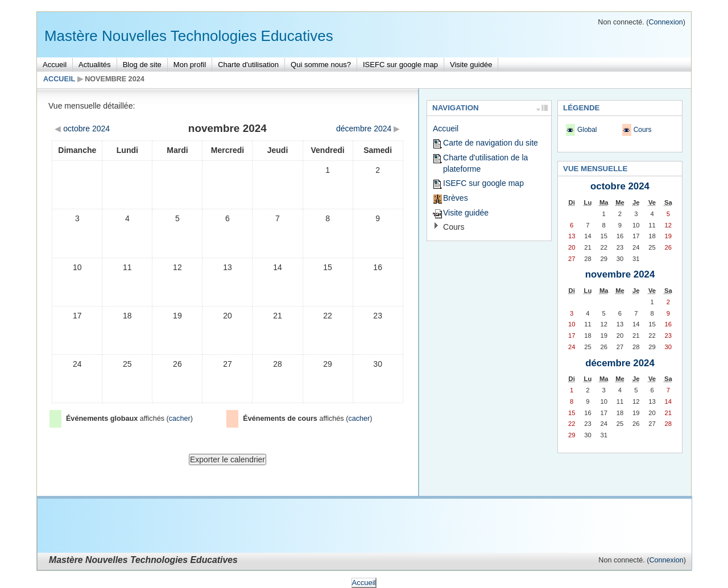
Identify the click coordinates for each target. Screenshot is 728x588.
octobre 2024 (620, 186)
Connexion (665, 22)
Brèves (456, 198)
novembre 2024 (115, 79)
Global (587, 130)
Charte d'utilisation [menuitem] (248, 65)
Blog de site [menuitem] (142, 65)
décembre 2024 (620, 363)
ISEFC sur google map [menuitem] (400, 65)
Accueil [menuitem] (55, 65)
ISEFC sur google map (483, 183)
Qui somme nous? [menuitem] (321, 65)
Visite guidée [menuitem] (471, 65)
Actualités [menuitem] (95, 65)
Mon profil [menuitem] (190, 65)
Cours (454, 227)
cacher (180, 419)
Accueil (59, 79)
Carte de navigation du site (491, 143)
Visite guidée (466, 213)
